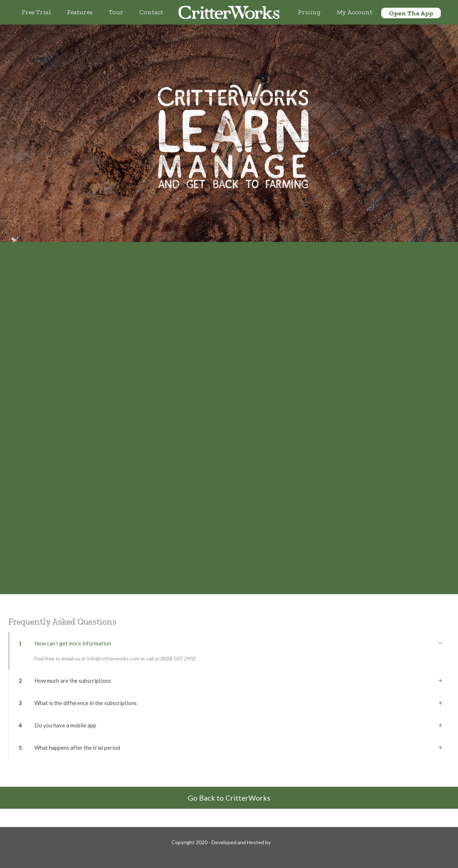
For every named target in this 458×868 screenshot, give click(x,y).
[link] (229, 651)
